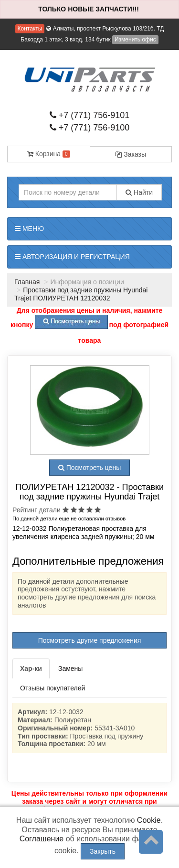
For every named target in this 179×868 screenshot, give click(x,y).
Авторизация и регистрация (72, 257)
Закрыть (103, 851)
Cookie (149, 820)
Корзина (49, 154)
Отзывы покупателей (53, 688)
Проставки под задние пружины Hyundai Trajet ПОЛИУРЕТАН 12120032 (81, 294)
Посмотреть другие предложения (90, 640)
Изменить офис (135, 40)
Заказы (131, 154)
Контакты (30, 29)
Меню (29, 229)
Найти (139, 192)
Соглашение (42, 839)
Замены (70, 668)
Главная (27, 282)
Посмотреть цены (89, 468)
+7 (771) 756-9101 (90, 115)
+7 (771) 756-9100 (90, 128)
